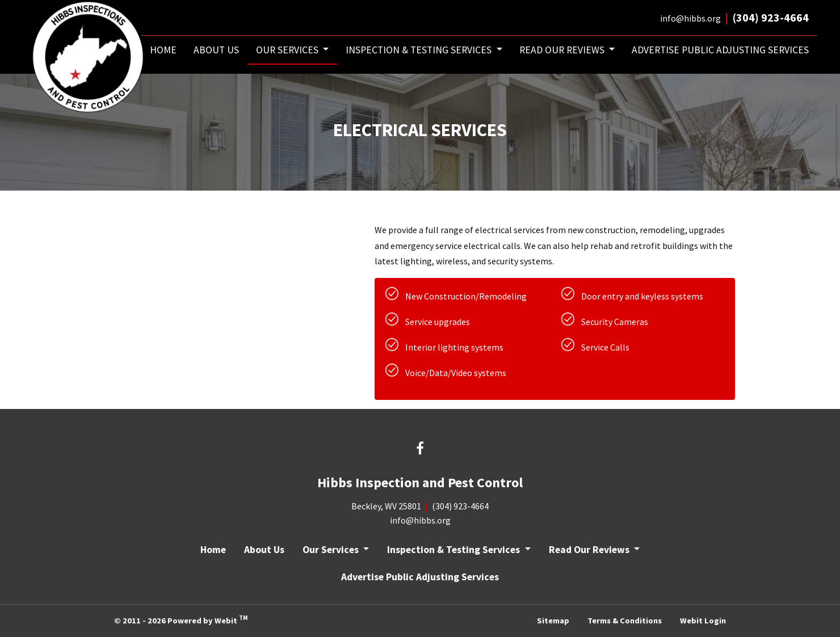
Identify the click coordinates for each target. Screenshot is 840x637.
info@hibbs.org (690, 18)
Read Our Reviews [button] (563, 50)
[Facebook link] (420, 450)
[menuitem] (163, 50)
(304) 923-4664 (771, 17)
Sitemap (553, 621)
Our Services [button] (288, 50)
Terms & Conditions (625, 621)
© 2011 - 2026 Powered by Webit (181, 619)
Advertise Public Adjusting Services (720, 50)
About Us (216, 50)
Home (163, 50)
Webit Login (703, 621)
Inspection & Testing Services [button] (420, 50)
